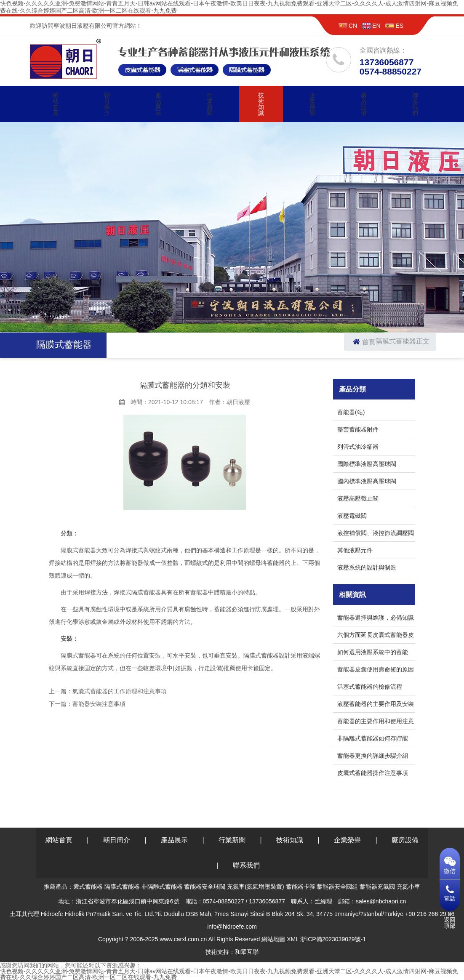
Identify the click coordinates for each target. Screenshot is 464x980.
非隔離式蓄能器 (162, 887)
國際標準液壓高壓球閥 (367, 464)
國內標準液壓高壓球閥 (367, 481)
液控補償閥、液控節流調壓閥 (376, 533)
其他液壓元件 (355, 550)
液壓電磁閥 (352, 516)
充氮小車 (408, 887)
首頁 (363, 342)
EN (371, 26)
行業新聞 (210, 104)
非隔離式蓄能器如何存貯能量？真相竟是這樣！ (373, 740)
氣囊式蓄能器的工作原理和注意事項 (120, 691)
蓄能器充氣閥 (377, 887)
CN (348, 26)
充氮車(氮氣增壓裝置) (255, 887)
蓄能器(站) (351, 412)
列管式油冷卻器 (358, 447)
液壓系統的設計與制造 (367, 567)
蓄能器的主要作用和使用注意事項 (376, 723)
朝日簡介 (107, 104)
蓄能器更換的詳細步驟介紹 (373, 756)
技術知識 (261, 104)
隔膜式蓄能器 (396, 341)
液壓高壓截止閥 (358, 498)
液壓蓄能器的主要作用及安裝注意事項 (376, 705)
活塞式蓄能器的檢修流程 (370, 687)
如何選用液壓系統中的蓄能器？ (373, 654)
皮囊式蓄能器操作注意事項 (373, 773)
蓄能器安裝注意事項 (99, 704)
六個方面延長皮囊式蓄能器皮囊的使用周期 (376, 636)
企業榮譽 (312, 104)
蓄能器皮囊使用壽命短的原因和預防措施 (376, 671)
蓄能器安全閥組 (337, 887)
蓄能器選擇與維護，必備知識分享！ (376, 619)
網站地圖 (273, 939)
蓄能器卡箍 (301, 887)
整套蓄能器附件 (358, 429)
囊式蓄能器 (88, 887)
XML (293, 939)
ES (394, 26)
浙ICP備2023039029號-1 (333, 939)
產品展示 (158, 104)
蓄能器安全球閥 (205, 887)
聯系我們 (415, 104)
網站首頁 (56, 104)
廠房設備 (364, 104)
